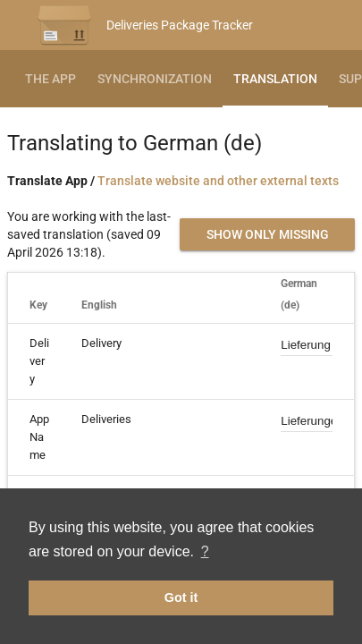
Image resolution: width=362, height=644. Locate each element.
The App (51, 79)
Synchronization (155, 79)
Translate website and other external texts (218, 181)
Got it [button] (181, 597)
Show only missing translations (268, 239)
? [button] (205, 551)
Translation (275, 79)
